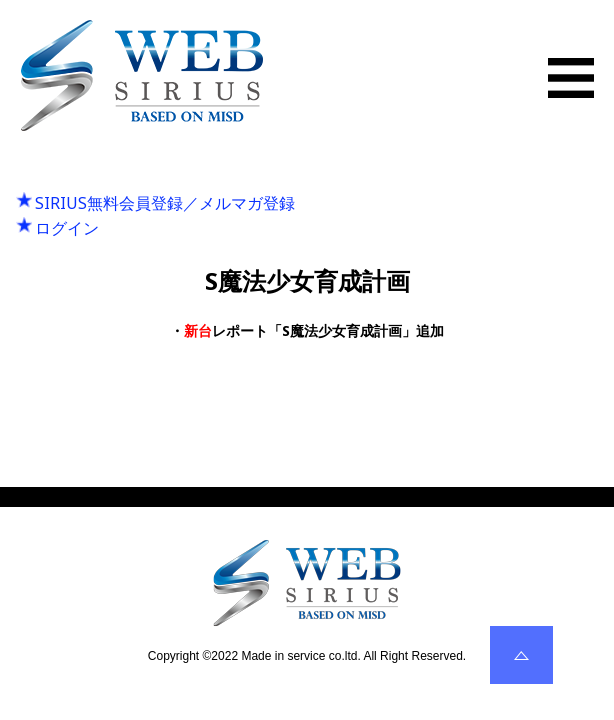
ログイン (67, 228)
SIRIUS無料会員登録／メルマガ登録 (165, 203)
